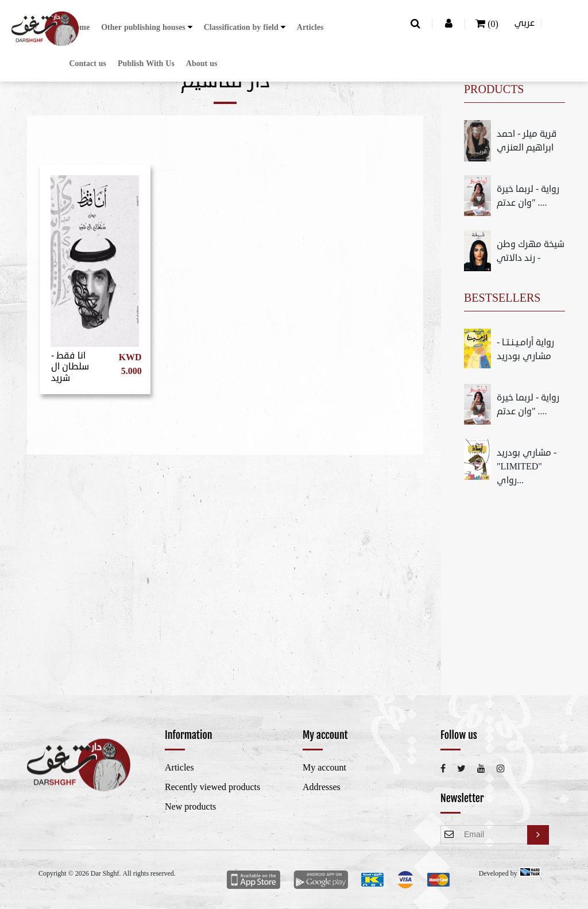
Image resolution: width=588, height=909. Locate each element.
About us (202, 63)
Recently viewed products (212, 787)
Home (79, 27)
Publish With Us (146, 63)
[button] (147, 27)
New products (190, 807)
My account (324, 768)
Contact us (88, 63)
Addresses (322, 787)
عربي (525, 23)
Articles (310, 27)
